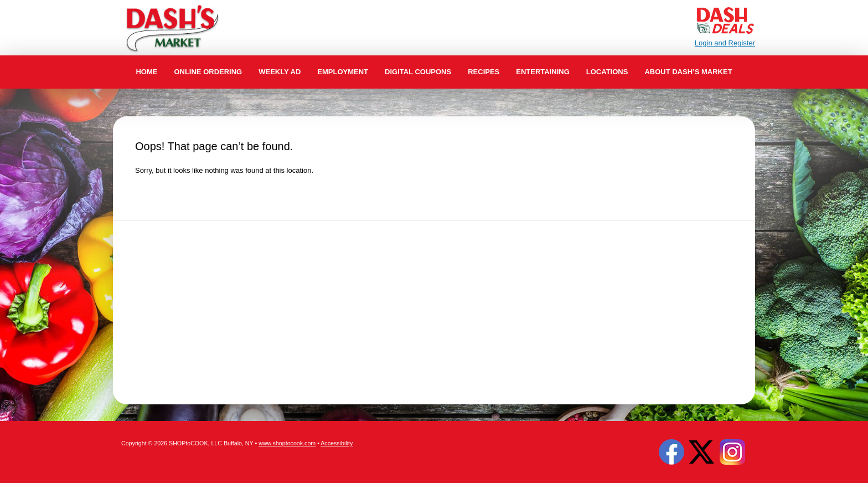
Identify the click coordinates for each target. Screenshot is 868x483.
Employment (343, 72)
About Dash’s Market (688, 72)
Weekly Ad (280, 72)
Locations (607, 72)
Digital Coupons (418, 72)
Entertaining (543, 72)
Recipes (484, 72)
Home (146, 72)
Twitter (702, 452)
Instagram (732, 452)
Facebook (671, 452)
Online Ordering (208, 72)
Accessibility (337, 443)
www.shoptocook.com (287, 443)
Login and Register (725, 43)
